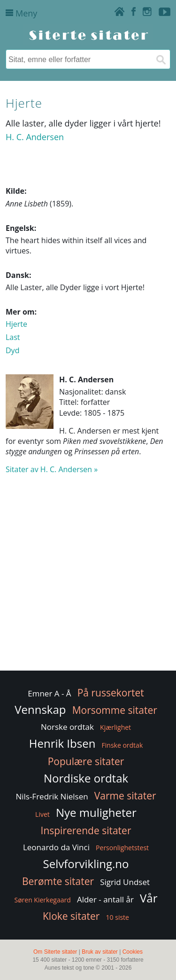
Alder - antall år (105, 899)
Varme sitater (125, 796)
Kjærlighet (115, 727)
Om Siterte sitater (55, 952)
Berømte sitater (58, 881)
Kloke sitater (71, 916)
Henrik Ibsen (62, 743)
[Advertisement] (88, 577)
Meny (21, 13)
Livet (42, 814)
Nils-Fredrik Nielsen (52, 796)
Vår (149, 898)
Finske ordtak (122, 745)
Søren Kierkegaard (42, 900)
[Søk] (161, 59)
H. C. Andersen (35, 137)
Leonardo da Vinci (56, 847)
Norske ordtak (67, 727)
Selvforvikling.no (86, 864)
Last (13, 337)
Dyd (12, 350)
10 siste (118, 917)
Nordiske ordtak (86, 778)
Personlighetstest (122, 848)
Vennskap (40, 709)
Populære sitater (86, 761)
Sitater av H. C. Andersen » (52, 469)
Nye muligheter (96, 812)
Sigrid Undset (125, 882)
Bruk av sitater (100, 952)
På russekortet (111, 693)
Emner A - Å (49, 693)
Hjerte (16, 324)
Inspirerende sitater (86, 830)
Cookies (133, 952)
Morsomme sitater (115, 710)
